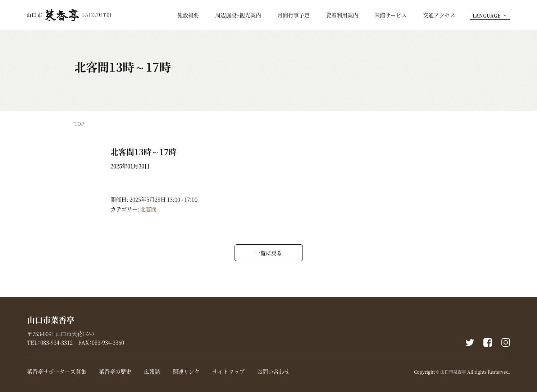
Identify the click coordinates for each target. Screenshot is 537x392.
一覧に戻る (268, 253)
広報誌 (152, 372)
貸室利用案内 (342, 16)
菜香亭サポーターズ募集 (57, 372)
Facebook (488, 342)
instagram (506, 342)
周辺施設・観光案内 (238, 16)
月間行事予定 (293, 16)
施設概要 (188, 16)
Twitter (470, 342)
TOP (79, 123)
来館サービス (391, 16)
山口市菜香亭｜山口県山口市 (69, 15)
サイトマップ (228, 372)
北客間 (148, 209)
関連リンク (186, 372)
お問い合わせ (273, 372)
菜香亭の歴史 (115, 372)
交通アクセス (439, 16)
